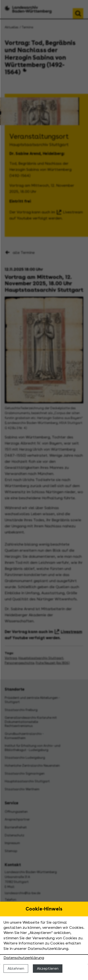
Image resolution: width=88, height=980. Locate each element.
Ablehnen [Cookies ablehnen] (16, 968)
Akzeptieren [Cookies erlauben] (48, 968)
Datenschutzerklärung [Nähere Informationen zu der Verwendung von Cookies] (24, 958)
